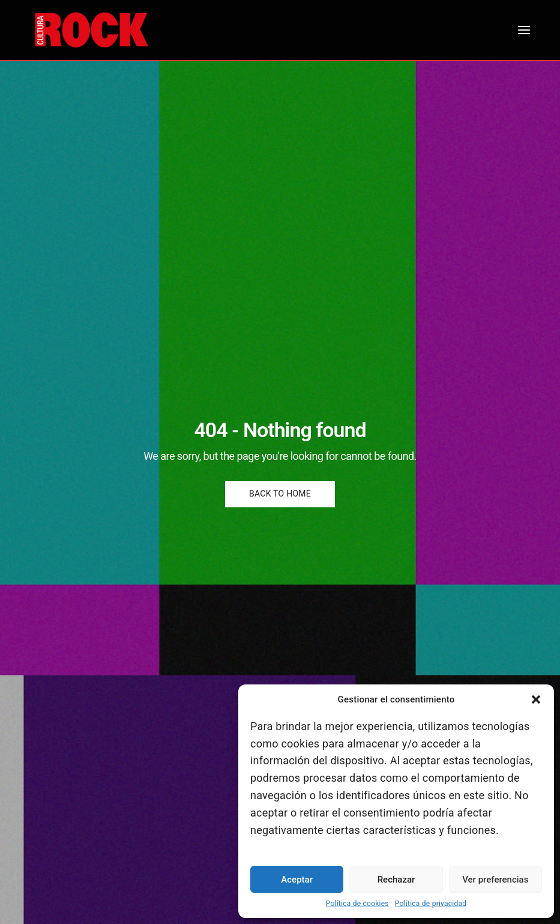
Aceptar (297, 880)
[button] (536, 699)
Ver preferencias (495, 880)
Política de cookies (357, 904)
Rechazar (396, 880)
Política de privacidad (431, 904)
